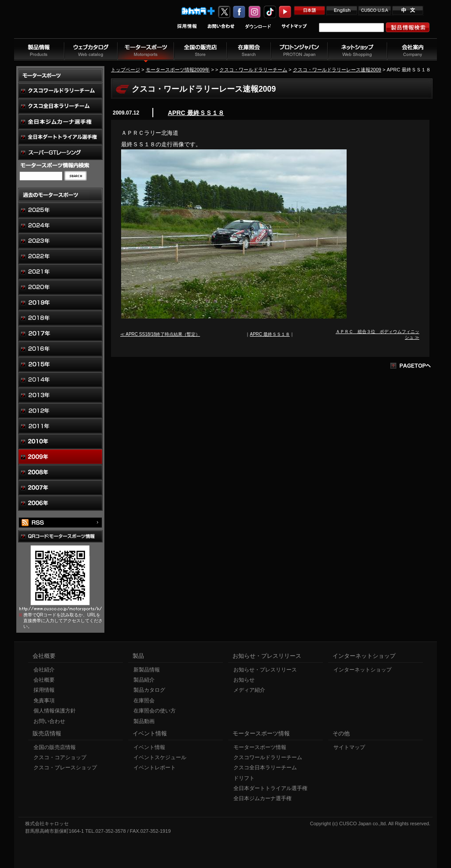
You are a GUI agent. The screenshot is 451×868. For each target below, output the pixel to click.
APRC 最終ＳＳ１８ (196, 113)
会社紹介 (44, 670)
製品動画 (144, 721)
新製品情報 (147, 670)
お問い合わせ (49, 721)
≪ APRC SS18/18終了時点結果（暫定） (160, 334)
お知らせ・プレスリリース (265, 670)
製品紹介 (144, 680)
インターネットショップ (362, 670)
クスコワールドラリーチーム (268, 757)
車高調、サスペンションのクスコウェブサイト (72, 24)
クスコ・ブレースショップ (65, 768)
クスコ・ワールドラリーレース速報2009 (337, 70)
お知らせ (244, 680)
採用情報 (44, 690)
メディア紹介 (249, 690)
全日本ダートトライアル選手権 (270, 788)
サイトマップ (349, 747)
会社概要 (44, 680)
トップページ (126, 70)
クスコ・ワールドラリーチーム (253, 70)
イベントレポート (155, 768)
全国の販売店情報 (55, 747)
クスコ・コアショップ (60, 757)
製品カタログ (149, 690)
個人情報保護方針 (55, 711)
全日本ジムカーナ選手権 (262, 798)
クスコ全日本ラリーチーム (265, 768)
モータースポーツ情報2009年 (178, 70)
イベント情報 (149, 747)
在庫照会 (144, 701)
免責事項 (44, 701)
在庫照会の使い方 (155, 711)
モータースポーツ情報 (260, 747)
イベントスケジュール (160, 757)
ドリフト (244, 778)
